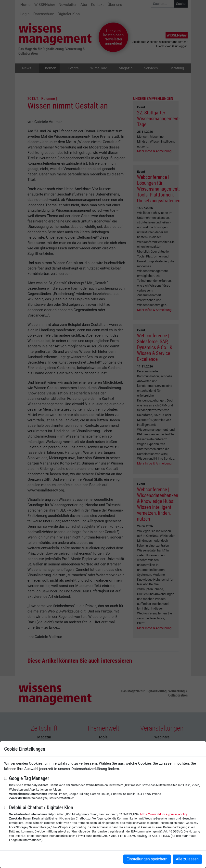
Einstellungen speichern (147, 859)
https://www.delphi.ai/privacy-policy (164, 814)
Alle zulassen (187, 859)
